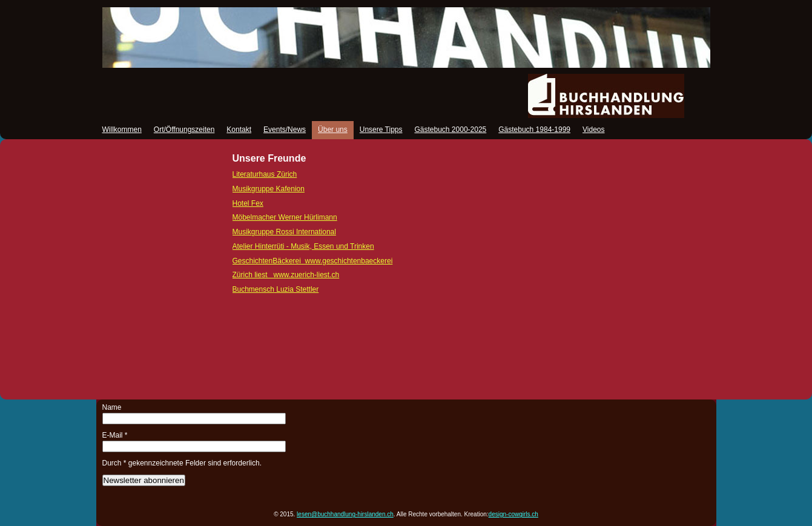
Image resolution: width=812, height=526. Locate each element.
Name (112, 407)
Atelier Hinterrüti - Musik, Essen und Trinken (303, 246)
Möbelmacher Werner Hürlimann (285, 217)
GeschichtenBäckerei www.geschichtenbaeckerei (313, 261)
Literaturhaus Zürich (265, 174)
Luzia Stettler (276, 289)
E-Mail (115, 435)
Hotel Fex (248, 203)
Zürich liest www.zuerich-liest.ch (286, 275)
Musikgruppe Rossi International (284, 232)
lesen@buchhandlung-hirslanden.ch (345, 514)
